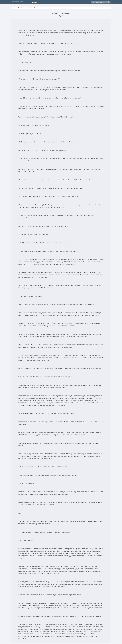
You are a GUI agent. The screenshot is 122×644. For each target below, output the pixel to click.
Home (15, 8)
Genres (34, 2)
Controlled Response (24, 8)
